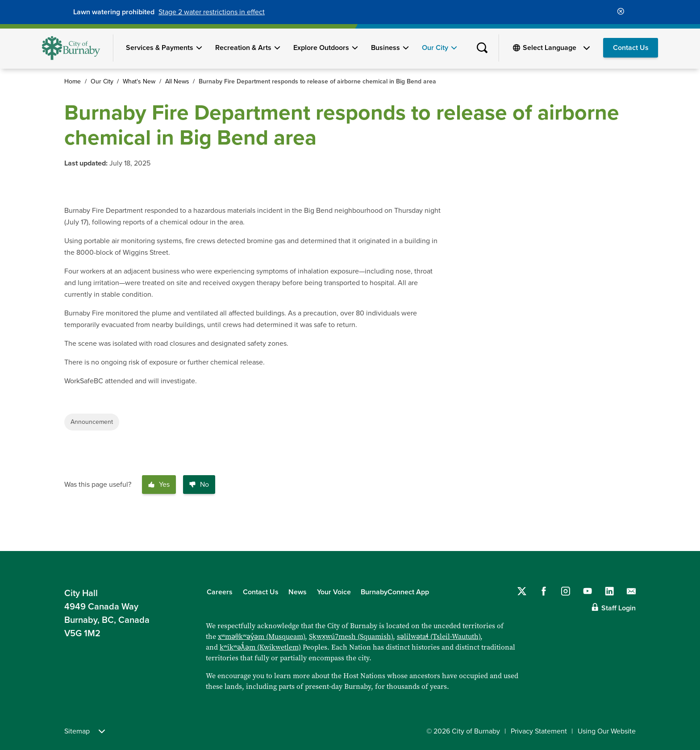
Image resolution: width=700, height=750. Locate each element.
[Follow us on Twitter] (522, 591)
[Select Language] (556, 48)
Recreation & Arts (243, 48)
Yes (159, 485)
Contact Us (631, 48)
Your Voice (334, 592)
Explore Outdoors (321, 48)
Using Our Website (607, 731)
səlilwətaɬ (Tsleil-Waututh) (439, 636)
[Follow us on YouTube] (587, 591)
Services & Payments (160, 48)
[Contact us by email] (631, 591)
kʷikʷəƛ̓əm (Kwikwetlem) (260, 647)
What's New (139, 81)
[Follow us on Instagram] (566, 591)
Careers (220, 592)
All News (177, 81)
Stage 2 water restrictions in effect (212, 12)
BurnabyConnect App (395, 592)
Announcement (92, 422)
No (199, 485)
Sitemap (85, 731)
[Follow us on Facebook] (544, 591)
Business (385, 48)
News (298, 592)
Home (73, 81)
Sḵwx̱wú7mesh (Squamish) (351, 636)
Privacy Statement (539, 731)
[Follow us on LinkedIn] (609, 591)
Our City (435, 48)
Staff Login (619, 608)
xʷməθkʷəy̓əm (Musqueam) (261, 636)
